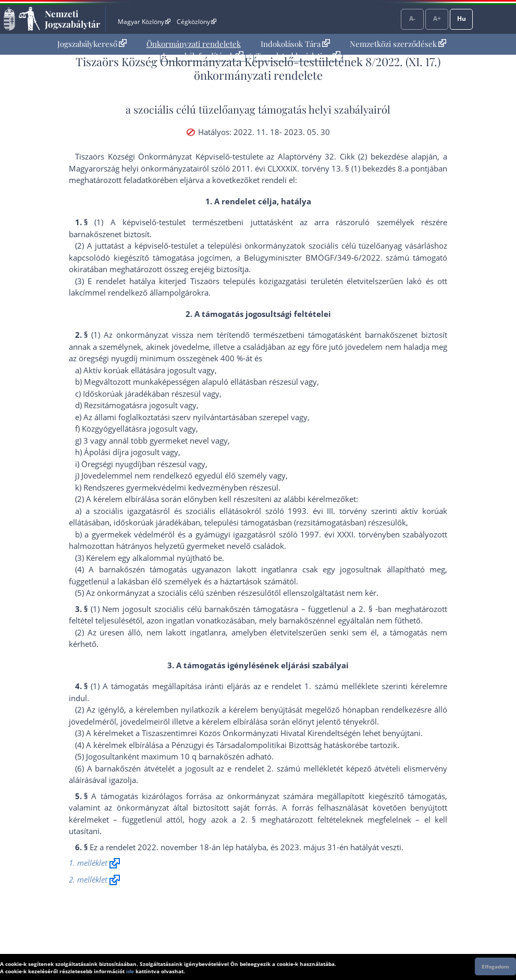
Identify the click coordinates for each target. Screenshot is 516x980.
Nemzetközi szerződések (398, 44)
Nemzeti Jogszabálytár (72, 19)
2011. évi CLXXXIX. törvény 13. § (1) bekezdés (314, 168)
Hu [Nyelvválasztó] (462, 19)
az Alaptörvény (294, 156)
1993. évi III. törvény (327, 511)
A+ (437, 19)
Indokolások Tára (295, 44)
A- (412, 19)
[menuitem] (92, 44)
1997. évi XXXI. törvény (343, 534)
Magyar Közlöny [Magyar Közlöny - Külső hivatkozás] (144, 22)
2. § (366, 609)
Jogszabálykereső (92, 44)
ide (130, 971)
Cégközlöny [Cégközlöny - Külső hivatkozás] (196, 22)
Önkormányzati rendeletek (194, 44)
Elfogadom (495, 966)
